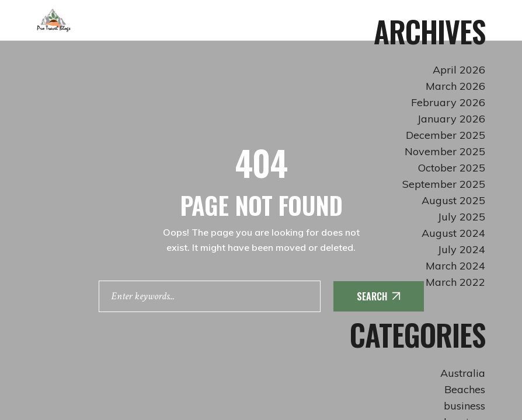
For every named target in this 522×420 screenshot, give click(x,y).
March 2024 (455, 266)
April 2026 (459, 70)
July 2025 (462, 217)
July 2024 (462, 249)
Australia (463, 373)
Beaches (465, 389)
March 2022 (455, 282)
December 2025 (446, 135)
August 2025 (453, 200)
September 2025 (444, 184)
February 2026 (448, 102)
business (464, 406)
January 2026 (451, 119)
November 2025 (445, 151)
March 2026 (455, 86)
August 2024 (453, 233)
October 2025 (452, 168)
